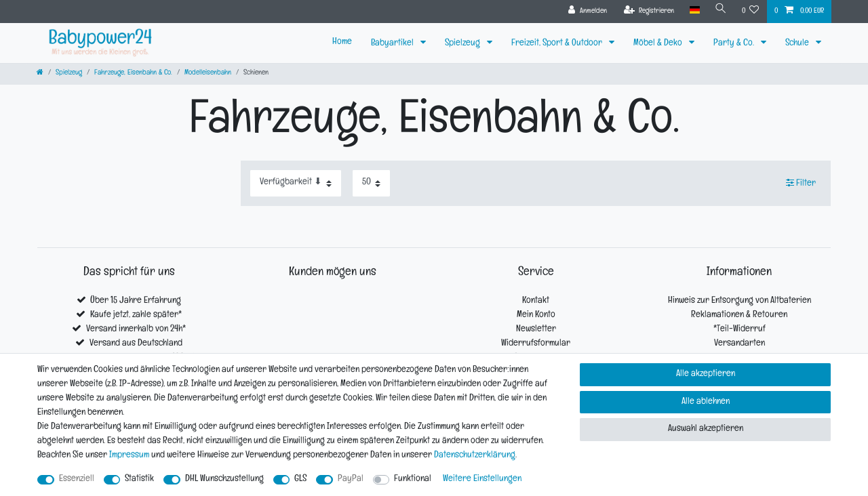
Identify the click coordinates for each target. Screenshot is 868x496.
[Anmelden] (588, 12)
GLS (300, 479)
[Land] (694, 11)
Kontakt (536, 301)
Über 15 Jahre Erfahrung (136, 301)
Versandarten (739, 344)
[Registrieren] (649, 12)
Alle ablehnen (706, 402)
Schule (798, 44)
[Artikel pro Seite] (371, 183)
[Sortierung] (296, 183)
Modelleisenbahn (208, 74)
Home (342, 42)
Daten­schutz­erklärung (475, 456)
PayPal (351, 479)
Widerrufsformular (536, 344)
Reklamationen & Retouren (739, 315)
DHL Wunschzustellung (224, 479)
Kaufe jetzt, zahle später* (136, 315)
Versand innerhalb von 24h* (136, 330)
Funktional (413, 479)
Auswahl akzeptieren (706, 429)
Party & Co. (735, 44)
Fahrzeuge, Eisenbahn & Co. (133, 74)
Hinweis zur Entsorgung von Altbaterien (739, 301)
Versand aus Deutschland (136, 344)
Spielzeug (463, 44)
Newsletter (536, 330)
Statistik (139, 479)
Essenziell (77, 479)
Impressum (129, 456)
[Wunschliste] (751, 12)
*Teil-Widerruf (739, 330)
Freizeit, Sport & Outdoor (558, 44)
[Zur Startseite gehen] (40, 74)
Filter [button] (801, 183)
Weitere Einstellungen (482, 479)
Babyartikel (393, 44)
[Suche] (721, 11)
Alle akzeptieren (706, 374)
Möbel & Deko (659, 44)
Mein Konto (536, 315)
